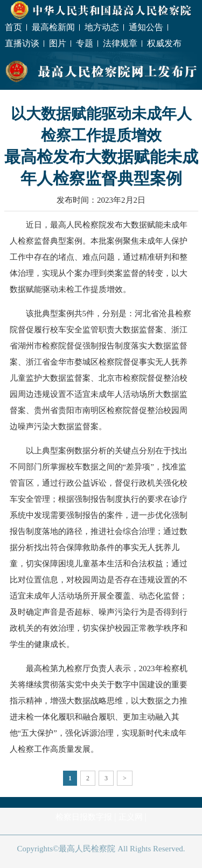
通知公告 (146, 27)
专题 (85, 43)
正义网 (131, 817)
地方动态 (102, 27)
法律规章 (120, 43)
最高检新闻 (53, 27)
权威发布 (164, 43)
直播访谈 (22, 43)
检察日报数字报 (84, 817)
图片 (58, 43)
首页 (13, 27)
